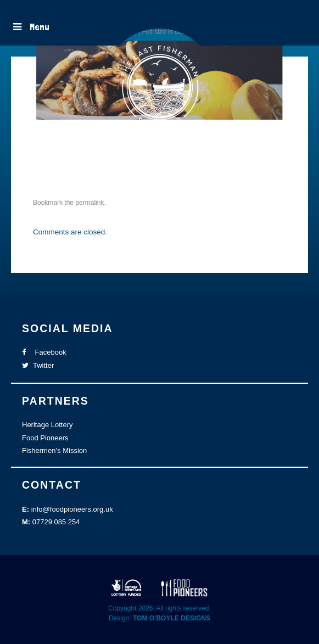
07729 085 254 (56, 522)
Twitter (38, 365)
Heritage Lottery (47, 425)
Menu (30, 27)
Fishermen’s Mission (54, 450)
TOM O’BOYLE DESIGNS (172, 618)
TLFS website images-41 (99, 160)
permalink (89, 203)
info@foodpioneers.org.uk (72, 509)
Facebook (44, 352)
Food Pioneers (45, 438)
